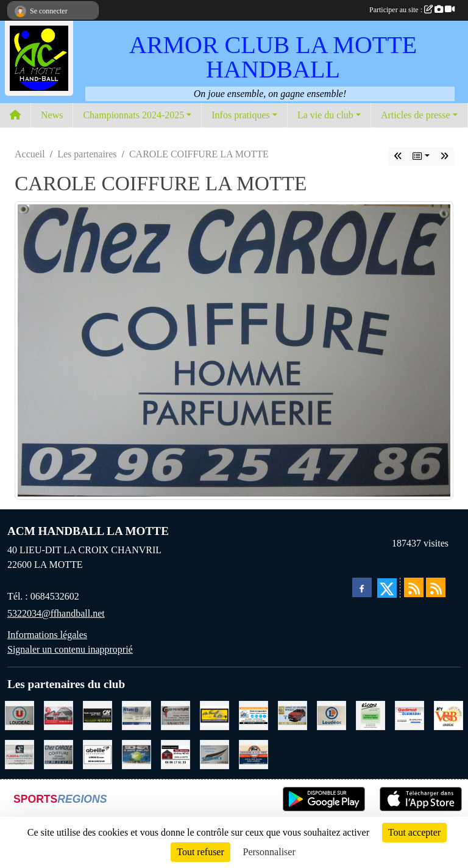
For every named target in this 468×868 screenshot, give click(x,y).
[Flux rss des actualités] (414, 587)
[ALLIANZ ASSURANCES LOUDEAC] (136, 715)
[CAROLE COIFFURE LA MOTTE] (58, 754)
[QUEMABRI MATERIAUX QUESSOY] (409, 715)
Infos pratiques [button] (241, 115)
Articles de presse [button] (416, 115)
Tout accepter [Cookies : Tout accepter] (414, 832)
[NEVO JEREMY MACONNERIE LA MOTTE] (175, 754)
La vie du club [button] (325, 115)
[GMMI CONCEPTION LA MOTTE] (214, 754)
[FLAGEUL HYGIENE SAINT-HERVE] (19, 754)
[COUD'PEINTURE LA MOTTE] (175, 715)
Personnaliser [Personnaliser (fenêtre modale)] (269, 852)
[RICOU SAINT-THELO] (370, 715)
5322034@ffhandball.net (56, 613)
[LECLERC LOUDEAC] (331, 715)
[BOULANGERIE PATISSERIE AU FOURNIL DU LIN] (214, 715)
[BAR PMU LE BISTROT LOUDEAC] (58, 715)
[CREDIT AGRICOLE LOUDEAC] (97, 715)
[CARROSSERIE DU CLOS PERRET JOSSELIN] (253, 754)
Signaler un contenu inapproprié (70, 649)
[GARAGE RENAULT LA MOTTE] (292, 715)
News (52, 115)
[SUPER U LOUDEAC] (19, 715)
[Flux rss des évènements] (436, 587)
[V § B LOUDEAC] (448, 715)
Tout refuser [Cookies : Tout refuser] (200, 852)
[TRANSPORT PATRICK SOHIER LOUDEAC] (136, 754)
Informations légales (47, 635)
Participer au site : (412, 10)
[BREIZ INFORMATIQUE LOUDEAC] (253, 715)
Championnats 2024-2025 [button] (133, 115)
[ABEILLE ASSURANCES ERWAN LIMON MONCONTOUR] (97, 754)
